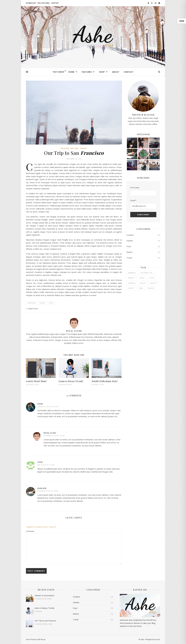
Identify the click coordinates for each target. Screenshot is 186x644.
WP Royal (42, 639)
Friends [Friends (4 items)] (132, 283)
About (116, 72)
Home (71, 72)
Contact (129, 72)
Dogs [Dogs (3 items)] (142, 278)
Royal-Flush (33, 309)
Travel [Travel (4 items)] (151, 288)
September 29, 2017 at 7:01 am (54, 436)
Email (133, 200)
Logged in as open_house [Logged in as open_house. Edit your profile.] (37, 527)
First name (135, 188)
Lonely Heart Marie (36, 381)
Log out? (52, 527)
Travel (84, 148)
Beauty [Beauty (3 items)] (132, 278)
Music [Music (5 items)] (143, 283)
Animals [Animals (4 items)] (132, 273)
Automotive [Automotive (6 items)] (146, 273)
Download (31, 3)
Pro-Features (44, 3)
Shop (102, 72)
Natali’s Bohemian (105, 381)
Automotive (32, 303)
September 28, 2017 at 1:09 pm (48, 491)
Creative (130, 235)
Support (55, 3)
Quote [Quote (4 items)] (153, 283)
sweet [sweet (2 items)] (131, 288)
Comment (30, 531)
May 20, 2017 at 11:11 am (46, 465)
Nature (75, 148)
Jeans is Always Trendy (71, 381)
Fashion (65, 148)
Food (129, 246)
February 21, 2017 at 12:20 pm (48, 407)
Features (87, 72)
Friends (42, 303)
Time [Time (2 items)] (141, 288)
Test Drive (58, 72)
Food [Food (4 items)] (152, 278)
